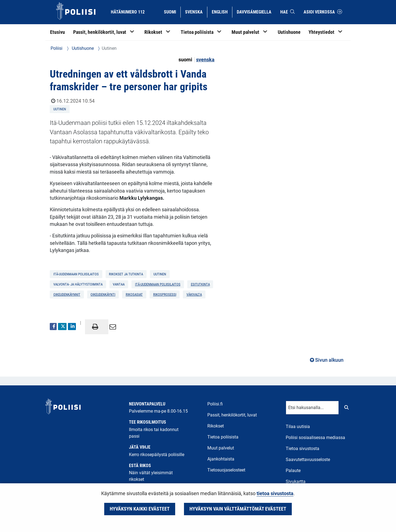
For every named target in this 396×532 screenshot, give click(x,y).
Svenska (196, 12)
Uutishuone (82, 48)
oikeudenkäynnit (67, 294)
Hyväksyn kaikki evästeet (140, 509)
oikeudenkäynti (103, 294)
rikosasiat (134, 294)
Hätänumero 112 (128, 12)
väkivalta (194, 294)
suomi (186, 60)
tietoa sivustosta (275, 493)
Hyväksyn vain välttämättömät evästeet (238, 509)
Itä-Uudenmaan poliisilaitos (158, 284)
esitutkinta (200, 284)
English (222, 12)
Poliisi (57, 48)
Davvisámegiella (254, 12)
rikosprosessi (165, 294)
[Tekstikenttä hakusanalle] (312, 408)
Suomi (172, 12)
